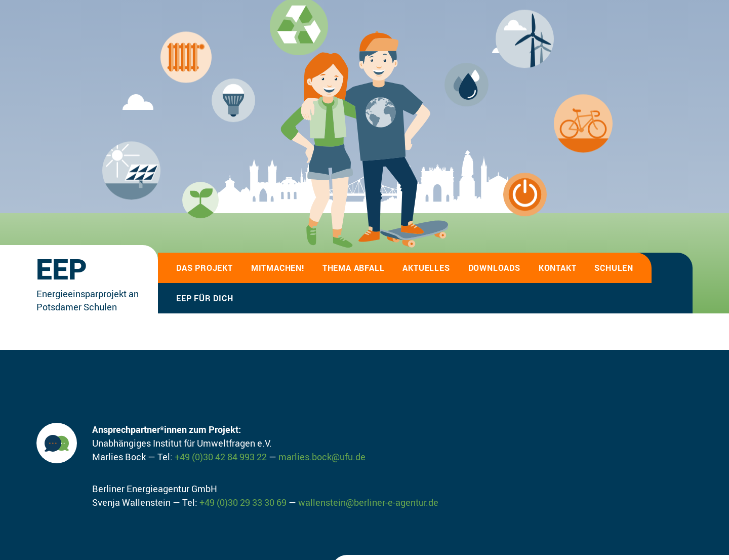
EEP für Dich (205, 298)
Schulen (614, 268)
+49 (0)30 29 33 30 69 (243, 502)
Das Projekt (205, 268)
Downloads (494, 268)
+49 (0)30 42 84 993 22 (221, 457)
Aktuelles (426, 268)
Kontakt (558, 268)
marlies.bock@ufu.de (322, 457)
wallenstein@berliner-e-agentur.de (368, 502)
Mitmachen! (278, 268)
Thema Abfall (354, 268)
